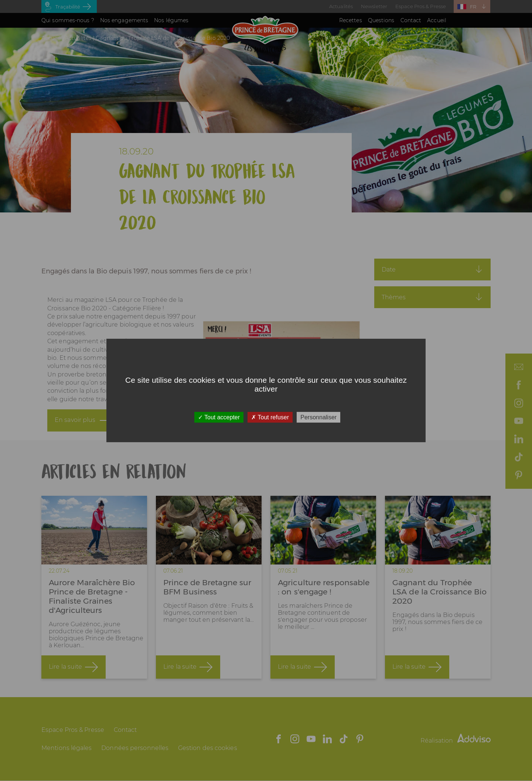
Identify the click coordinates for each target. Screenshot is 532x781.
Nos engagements (124, 20)
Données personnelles (135, 748)
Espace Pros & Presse (421, 6)
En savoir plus (75, 425)
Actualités (341, 6)
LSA (111, 305)
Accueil (437, 20)
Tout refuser (270, 417)
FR (473, 7)
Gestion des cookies (208, 748)
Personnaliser (318, 417)
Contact (411, 20)
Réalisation (456, 741)
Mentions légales (67, 748)
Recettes (351, 20)
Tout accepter (219, 417)
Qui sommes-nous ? (68, 20)
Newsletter (374, 6)
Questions (381, 20)
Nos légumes (171, 20)
